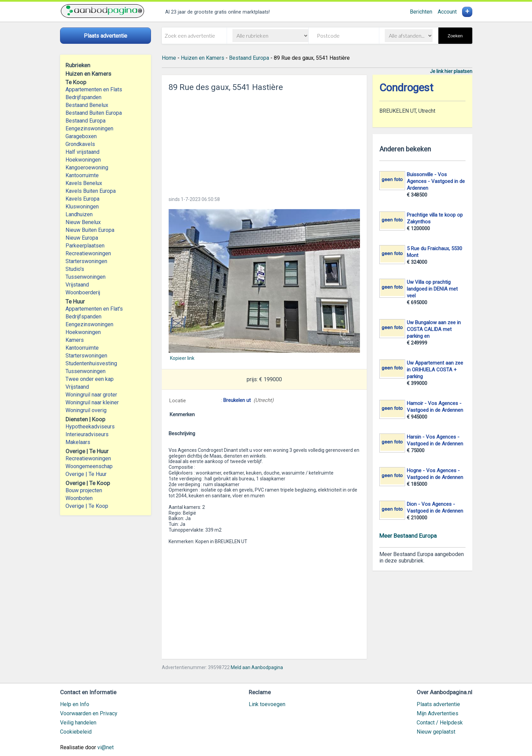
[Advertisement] (264, 142)
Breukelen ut (237, 400)
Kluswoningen (82, 207)
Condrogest (406, 88)
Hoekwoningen (83, 160)
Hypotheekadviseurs (90, 427)
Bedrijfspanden (83, 97)
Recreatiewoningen (88, 253)
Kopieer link (182, 358)
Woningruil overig (86, 410)
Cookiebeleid (76, 732)
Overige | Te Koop (87, 506)
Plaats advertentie (438, 704)
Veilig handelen (78, 723)
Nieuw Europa (82, 238)
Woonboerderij (83, 292)
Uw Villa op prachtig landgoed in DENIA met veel (432, 289)
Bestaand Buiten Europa (94, 113)
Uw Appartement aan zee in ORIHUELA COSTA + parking (435, 370)
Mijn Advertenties (438, 713)
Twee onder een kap (90, 379)
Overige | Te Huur (86, 474)
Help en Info (75, 704)
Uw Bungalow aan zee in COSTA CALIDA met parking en (434, 329)
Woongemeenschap (89, 466)
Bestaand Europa (85, 121)
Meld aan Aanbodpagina (257, 667)
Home (169, 58)
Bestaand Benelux (87, 105)
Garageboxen (81, 136)
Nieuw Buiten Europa (90, 230)
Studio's (75, 269)
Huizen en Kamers (203, 58)
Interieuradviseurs (87, 434)
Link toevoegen (267, 704)
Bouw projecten (84, 490)
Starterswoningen (86, 261)
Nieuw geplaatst (436, 732)
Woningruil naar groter (91, 395)
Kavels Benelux (84, 183)
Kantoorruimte (82, 175)
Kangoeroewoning (87, 168)
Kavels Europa (82, 199)
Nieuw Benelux (83, 222)
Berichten (421, 12)
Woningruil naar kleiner (92, 402)
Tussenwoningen (85, 277)
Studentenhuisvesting (91, 363)
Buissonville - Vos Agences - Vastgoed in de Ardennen (436, 181)
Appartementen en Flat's (94, 309)
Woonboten (79, 498)
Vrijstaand (77, 285)
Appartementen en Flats (94, 89)
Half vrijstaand (82, 152)
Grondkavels (80, 144)
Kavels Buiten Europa (91, 191)
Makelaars (78, 442)
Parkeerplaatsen (85, 246)
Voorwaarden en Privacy (89, 713)
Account (447, 12)
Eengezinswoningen (89, 128)
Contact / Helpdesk (440, 723)
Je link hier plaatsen (451, 71)
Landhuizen (79, 214)
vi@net (106, 747)
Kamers (75, 340)
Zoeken (455, 36)
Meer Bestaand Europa (408, 536)
